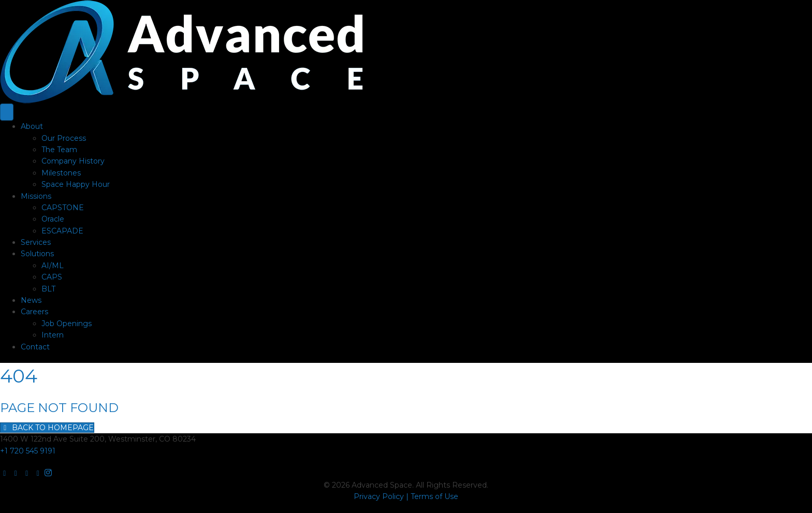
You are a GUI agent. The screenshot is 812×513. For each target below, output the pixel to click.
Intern (53, 335)
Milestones (61, 173)
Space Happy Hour (76, 184)
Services (36, 242)
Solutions (37, 254)
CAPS (52, 277)
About (32, 126)
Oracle (53, 219)
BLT (48, 289)
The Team (59, 150)
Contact (35, 347)
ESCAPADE (62, 231)
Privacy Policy (379, 496)
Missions (36, 196)
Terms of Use (434, 496)
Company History (73, 161)
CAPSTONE (63, 208)
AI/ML (53, 266)
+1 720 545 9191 (28, 451)
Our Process (64, 138)
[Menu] (7, 112)
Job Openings (67, 324)
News (31, 300)
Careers (34, 312)
